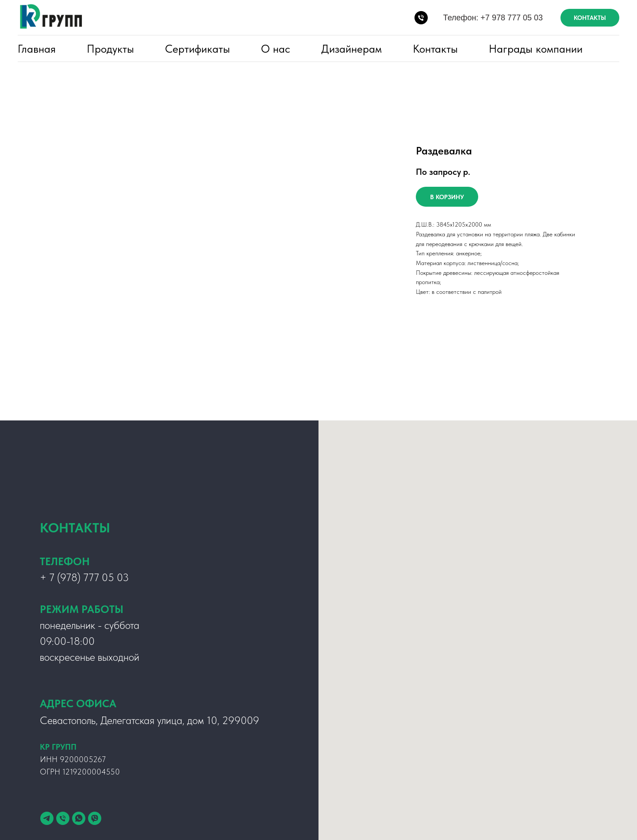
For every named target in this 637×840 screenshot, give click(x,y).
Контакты (435, 49)
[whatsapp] (79, 818)
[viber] (95, 818)
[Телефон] (63, 818)
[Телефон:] (421, 18)
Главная (37, 49)
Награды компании (536, 49)
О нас (276, 49)
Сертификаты (198, 49)
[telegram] (47, 818)
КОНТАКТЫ (590, 18)
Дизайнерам (351, 49)
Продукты (110, 49)
